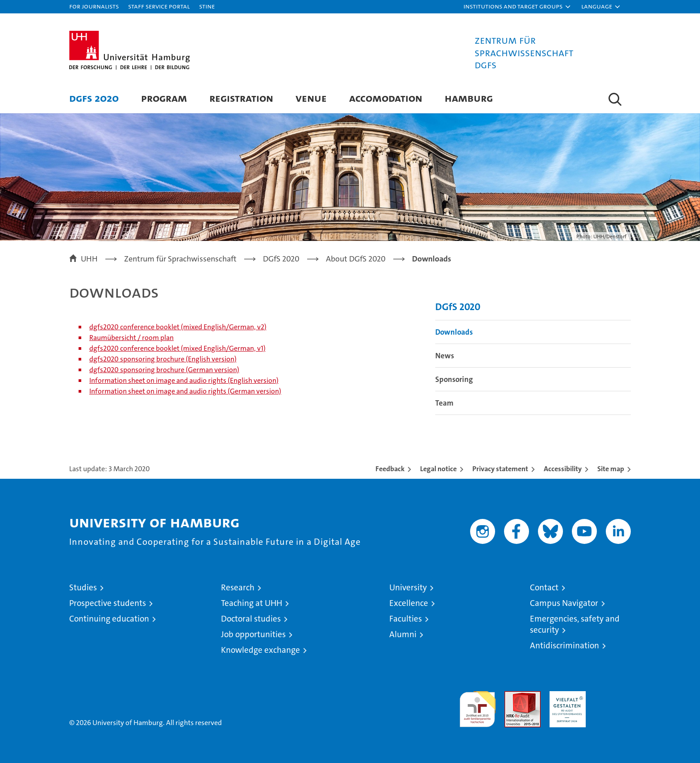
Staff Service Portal (159, 6)
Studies (83, 587)
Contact (544, 587)
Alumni (403, 634)
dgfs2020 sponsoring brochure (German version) (164, 370)
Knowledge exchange (260, 650)
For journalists (94, 6)
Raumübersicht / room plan (131, 338)
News (445, 356)
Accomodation (386, 98)
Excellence (409, 603)
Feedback (390, 469)
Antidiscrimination (565, 645)
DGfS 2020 (94, 98)
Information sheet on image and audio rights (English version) (184, 380)
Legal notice (438, 469)
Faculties (406, 619)
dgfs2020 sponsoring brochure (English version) (163, 359)
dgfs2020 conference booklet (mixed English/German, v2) (178, 327)
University (408, 587)
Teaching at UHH (252, 603)
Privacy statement (500, 469)
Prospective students (108, 603)
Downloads (454, 332)
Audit (513, 696)
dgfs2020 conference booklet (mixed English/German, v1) (177, 348)
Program (164, 98)
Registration (241, 98)
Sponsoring (454, 379)
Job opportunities (253, 634)
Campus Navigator (564, 603)
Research (238, 587)
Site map (611, 469)
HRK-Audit (565, 696)
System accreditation (613, 701)
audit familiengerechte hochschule (477, 705)
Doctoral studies (251, 619)
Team (444, 403)
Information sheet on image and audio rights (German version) (185, 391)
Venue (311, 98)
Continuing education (109, 619)
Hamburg (469, 98)
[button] (517, 7)
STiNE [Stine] (207, 6)
